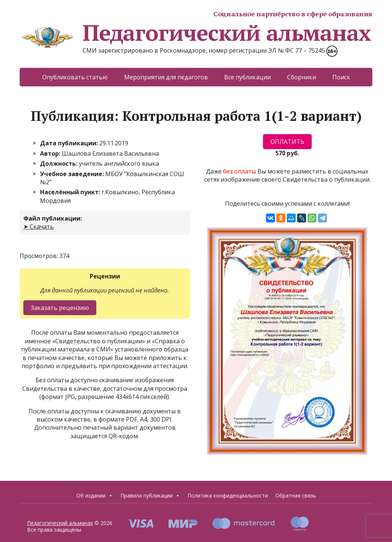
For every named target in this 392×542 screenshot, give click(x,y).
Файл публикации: (53, 218)
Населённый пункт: (71, 192)
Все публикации (248, 77)
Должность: (59, 163)
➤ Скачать (39, 227)
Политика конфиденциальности (228, 495)
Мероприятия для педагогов (166, 77)
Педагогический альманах (195, 33)
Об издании (95, 496)
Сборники (302, 77)
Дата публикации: (70, 143)
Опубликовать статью (75, 77)
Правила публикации (150, 496)
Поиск (341, 77)
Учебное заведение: (73, 174)
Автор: (51, 153)
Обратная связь (296, 495)
